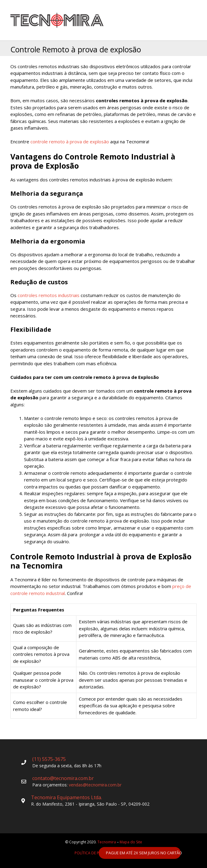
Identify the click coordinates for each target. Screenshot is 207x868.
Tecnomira (107, 842)
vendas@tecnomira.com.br (95, 785)
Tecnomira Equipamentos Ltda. (67, 797)
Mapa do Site (131, 842)
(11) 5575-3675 (49, 759)
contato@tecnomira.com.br (63, 778)
